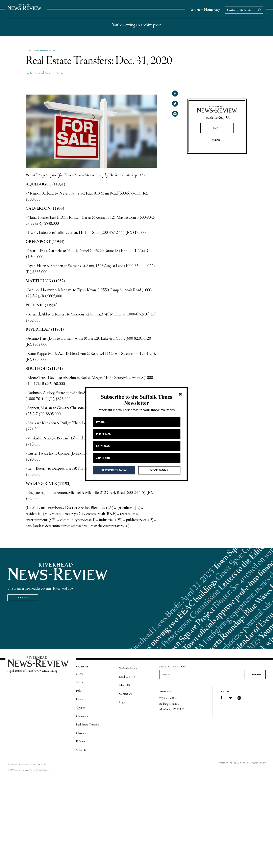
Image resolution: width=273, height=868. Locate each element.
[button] (136, 400)
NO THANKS (159, 470)
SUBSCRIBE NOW (114, 470)
